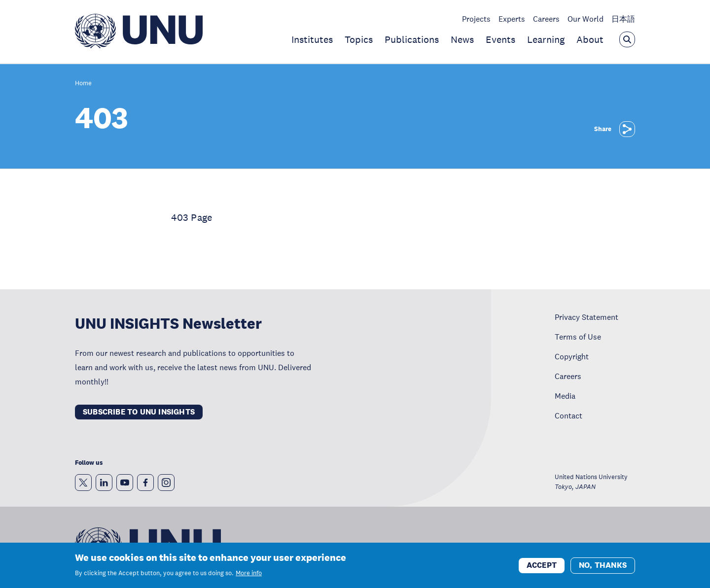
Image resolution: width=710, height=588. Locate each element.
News (462, 39)
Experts (512, 19)
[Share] (627, 129)
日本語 (623, 19)
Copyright (572, 356)
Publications (412, 39)
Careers (546, 19)
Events (500, 39)
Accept (542, 569)
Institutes (312, 39)
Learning (546, 39)
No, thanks (603, 569)
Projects (476, 19)
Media (565, 396)
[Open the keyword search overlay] (627, 39)
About (590, 39)
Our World (586, 19)
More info (249, 577)
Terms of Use (578, 337)
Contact (568, 415)
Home (83, 84)
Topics (359, 39)
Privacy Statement (586, 317)
